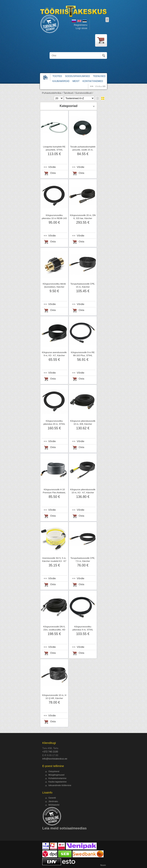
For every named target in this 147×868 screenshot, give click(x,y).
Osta (53, 173)
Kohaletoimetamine (57, 778)
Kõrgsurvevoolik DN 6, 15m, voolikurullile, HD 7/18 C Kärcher (54, 630)
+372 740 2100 (50, 752)
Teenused (99, 76)
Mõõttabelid (54, 805)
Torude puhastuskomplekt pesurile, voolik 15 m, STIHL (83, 150)
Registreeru (81, 25)
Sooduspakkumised (78, 76)
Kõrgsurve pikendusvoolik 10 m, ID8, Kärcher (83, 422)
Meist (76, 81)
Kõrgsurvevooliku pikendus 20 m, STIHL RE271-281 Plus (54, 424)
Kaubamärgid (61, 81)
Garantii (52, 798)
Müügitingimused (56, 775)
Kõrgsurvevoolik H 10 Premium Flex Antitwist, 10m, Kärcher (54, 493)
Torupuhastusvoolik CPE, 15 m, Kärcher (83, 285)
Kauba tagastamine (58, 782)
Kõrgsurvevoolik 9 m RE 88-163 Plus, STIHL (83, 354)
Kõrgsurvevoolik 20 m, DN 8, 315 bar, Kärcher (83, 217)
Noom (103, 865)
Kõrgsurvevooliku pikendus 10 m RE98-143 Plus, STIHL (54, 218)
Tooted (57, 76)
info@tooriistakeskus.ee (55, 759)
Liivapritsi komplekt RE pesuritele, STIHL (54, 148)
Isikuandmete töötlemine (60, 785)
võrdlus (100, 86)
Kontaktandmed (93, 81)
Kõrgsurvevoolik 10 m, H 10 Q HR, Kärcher (54, 697)
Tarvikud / (69, 93)
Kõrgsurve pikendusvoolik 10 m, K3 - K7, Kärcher (83, 491)
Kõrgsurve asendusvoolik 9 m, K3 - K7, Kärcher (54, 354)
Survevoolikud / (84, 93)
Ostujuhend (54, 771)
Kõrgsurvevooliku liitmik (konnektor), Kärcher (54, 285)
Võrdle (52, 167)
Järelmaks (53, 801)
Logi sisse (82, 28)
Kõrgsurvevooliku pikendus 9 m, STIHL (83, 628)
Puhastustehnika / (52, 93)
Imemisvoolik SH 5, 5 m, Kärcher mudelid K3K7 (54, 560)
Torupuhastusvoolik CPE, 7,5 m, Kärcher (83, 560)
